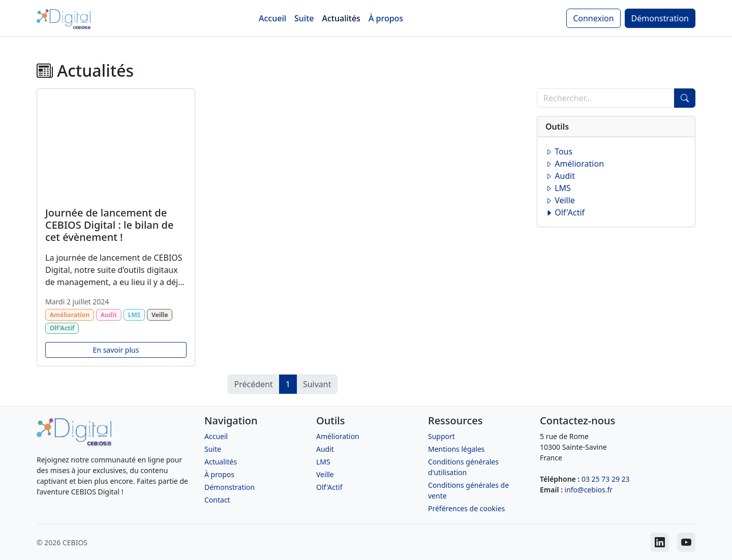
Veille (560, 200)
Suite (304, 18)
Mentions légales (456, 449)
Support (441, 436)
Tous (559, 151)
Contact (217, 500)
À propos (386, 18)
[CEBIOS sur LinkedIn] (660, 542)
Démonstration (660, 18)
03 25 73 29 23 (606, 479)
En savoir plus (116, 350)
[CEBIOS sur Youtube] (686, 542)
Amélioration (575, 164)
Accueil (272, 18)
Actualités (341, 18)
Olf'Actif (565, 212)
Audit (560, 176)
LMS (558, 188)
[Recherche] (606, 98)
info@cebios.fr (589, 490)
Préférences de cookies (466, 508)
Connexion (593, 18)
